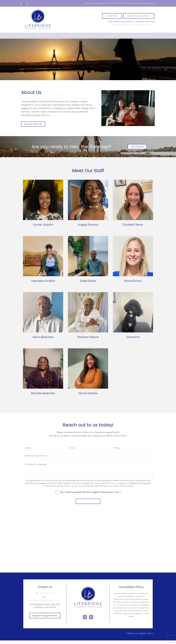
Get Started (87, 36)
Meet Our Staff (46, 36)
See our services (35, 125)
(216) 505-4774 (115, 3)
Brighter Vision (146, 637)
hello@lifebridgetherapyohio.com (141, 3)
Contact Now (112, 16)
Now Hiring (146, 36)
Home (28, 36)
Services (67, 36)
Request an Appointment (45, 619)
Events (127, 36)
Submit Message (88, 503)
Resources (108, 36)
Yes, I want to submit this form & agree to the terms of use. (91, 494)
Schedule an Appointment (139, 16)
